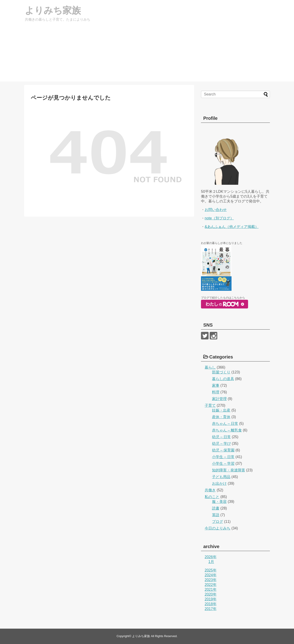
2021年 (211, 589)
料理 (216, 392)
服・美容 (219, 502)
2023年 (211, 580)
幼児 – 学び (221, 444)
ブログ (218, 522)
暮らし (210, 367)
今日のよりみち (218, 528)
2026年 (211, 557)
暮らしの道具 (223, 379)
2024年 (211, 575)
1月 (211, 562)
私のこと (212, 497)
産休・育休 (221, 417)
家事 (216, 385)
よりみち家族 (53, 10)
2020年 (211, 594)
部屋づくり (221, 372)
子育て (210, 405)
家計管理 (219, 399)
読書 (216, 508)
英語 (216, 515)
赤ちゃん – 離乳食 (227, 430)
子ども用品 (221, 477)
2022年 (211, 585)
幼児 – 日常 (221, 437)
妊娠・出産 (221, 410)
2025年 (211, 570)
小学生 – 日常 (223, 457)
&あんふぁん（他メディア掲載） (232, 227)
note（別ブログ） (219, 218)
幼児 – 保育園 (223, 450)
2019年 (211, 599)
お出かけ (219, 483)
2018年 (211, 604)
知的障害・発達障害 (229, 470)
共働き (210, 490)
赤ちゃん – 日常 (225, 424)
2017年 (211, 609)
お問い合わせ (216, 210)
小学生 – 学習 (223, 463)
